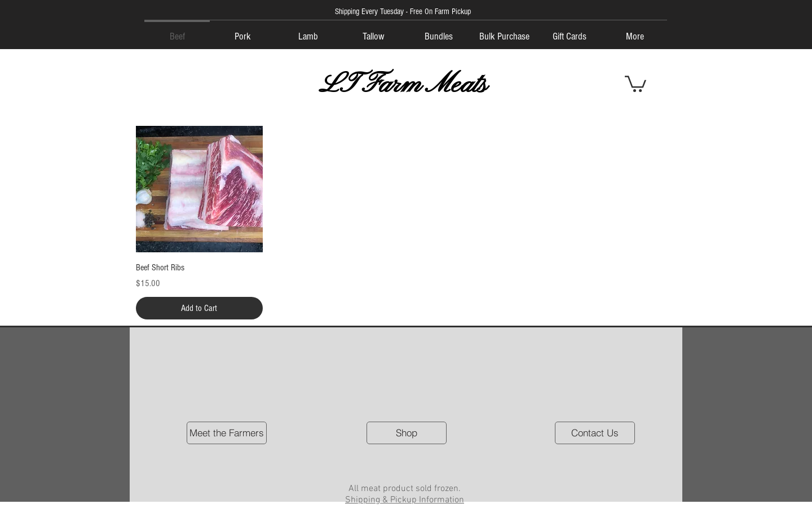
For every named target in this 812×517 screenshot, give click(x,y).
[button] (636, 83)
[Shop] (407, 433)
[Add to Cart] (199, 308)
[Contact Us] (595, 433)
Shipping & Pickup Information (405, 500)
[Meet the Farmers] (227, 433)
